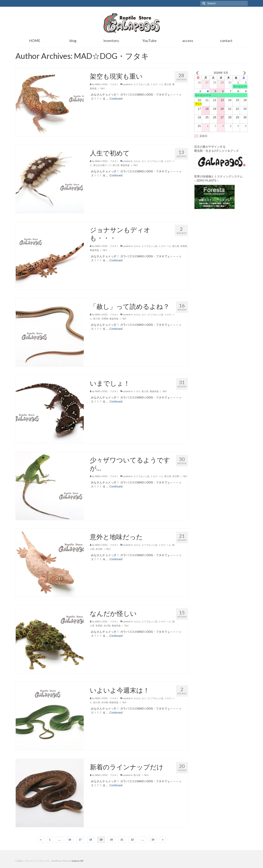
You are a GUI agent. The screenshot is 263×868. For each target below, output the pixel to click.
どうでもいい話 (141, 84)
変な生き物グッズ (102, 165)
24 (153, 840)
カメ (144, 161)
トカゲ (154, 84)
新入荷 (168, 84)
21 (122, 840)
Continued (116, 99)
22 (132, 840)
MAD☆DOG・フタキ (106, 84)
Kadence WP (77, 861)
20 (111, 840)
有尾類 (184, 246)
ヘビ (161, 84)
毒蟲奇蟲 (125, 165)
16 (70, 840)
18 (91, 840)
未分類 (176, 476)
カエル (137, 161)
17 (80, 840)
